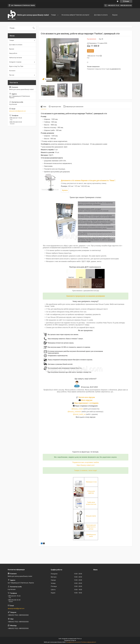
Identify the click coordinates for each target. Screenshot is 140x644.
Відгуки (115, 15)
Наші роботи (13, 53)
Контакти (12, 71)
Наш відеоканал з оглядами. (86, 403)
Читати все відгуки (86, 397)
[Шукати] (34, 28)
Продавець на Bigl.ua (70, 640)
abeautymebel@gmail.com (18, 111)
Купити (90, 51)
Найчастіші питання (16, 58)
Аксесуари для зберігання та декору (91, 527)
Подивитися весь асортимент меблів (86, 462)
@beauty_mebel (77, 409)
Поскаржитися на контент (73, 642)
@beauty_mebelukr (74, 412)
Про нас (12, 75)
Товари (53, 15)
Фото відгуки (86, 400)
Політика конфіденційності (89, 642)
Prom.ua (79, 639)
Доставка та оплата (101, 15)
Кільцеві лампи (91, 516)
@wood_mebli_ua (79, 414)
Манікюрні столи (91, 482)
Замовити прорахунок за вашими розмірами (86, 296)
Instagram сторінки (15, 62)
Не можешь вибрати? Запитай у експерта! (75, 15)
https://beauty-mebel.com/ (86, 465)
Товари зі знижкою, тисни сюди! (86, 470)
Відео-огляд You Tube (16, 66)
